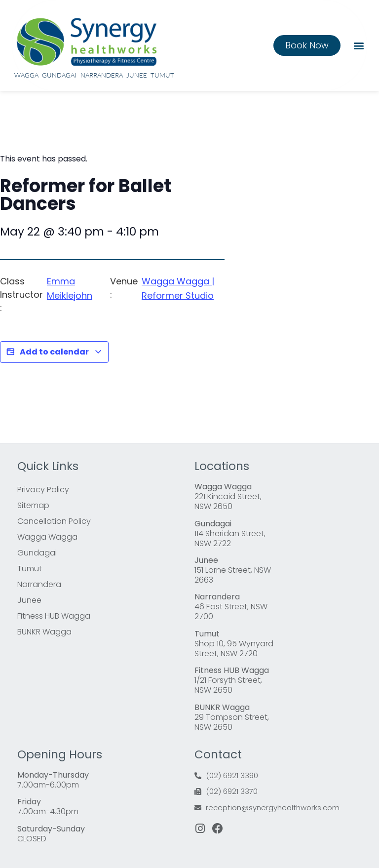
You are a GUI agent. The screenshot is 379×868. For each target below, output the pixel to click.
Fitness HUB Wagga (54, 616)
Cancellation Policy (54, 521)
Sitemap (33, 505)
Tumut (162, 75)
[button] (359, 45)
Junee (137, 75)
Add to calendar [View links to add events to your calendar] (54, 352)
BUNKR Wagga (44, 632)
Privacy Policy (43, 490)
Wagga (26, 75)
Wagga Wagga (47, 537)
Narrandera (102, 75)
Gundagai (59, 75)
